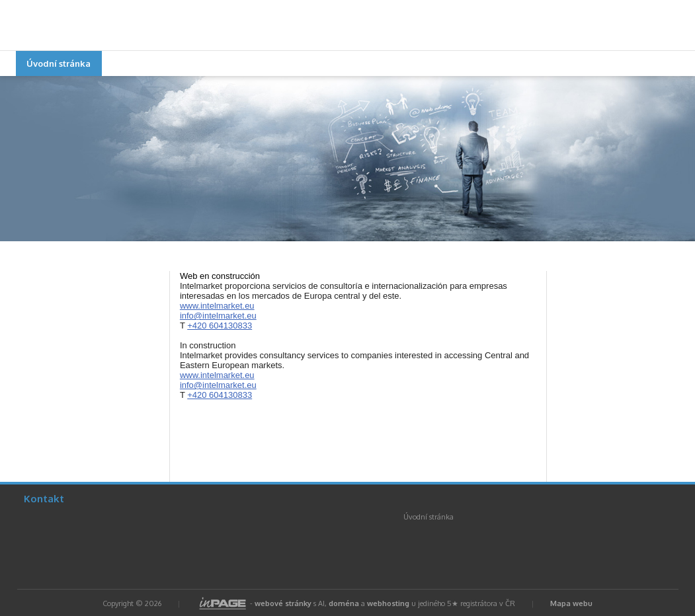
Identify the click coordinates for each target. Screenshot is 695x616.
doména (344, 603)
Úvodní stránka (59, 63)
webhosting (388, 603)
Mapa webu (571, 603)
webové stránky (283, 603)
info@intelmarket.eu (218, 316)
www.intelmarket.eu (217, 306)
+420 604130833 (220, 326)
